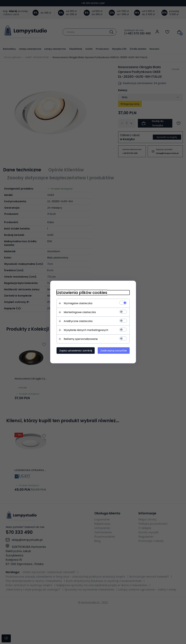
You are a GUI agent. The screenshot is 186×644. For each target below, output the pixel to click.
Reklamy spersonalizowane (81, 339)
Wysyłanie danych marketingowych (86, 330)
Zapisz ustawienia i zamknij (76, 351)
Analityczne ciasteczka (78, 321)
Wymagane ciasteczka (78, 303)
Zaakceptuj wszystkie (114, 351)
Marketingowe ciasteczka (80, 312)
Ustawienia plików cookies (82, 293)
